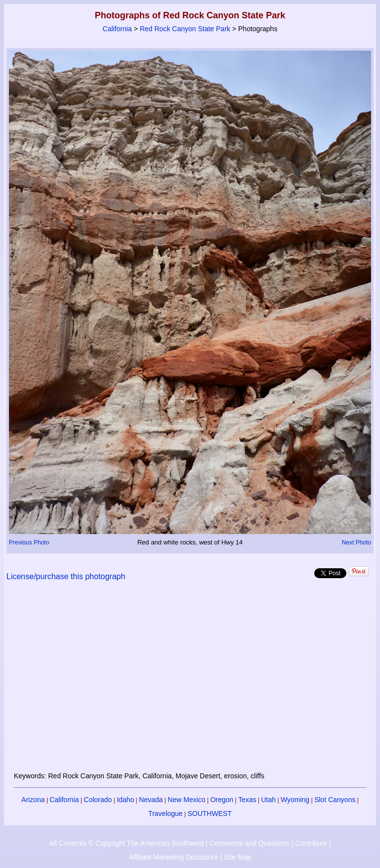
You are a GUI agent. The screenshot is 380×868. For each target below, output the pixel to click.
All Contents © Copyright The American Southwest (126, 843)
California (117, 29)
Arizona (33, 800)
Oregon (222, 800)
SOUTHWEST (210, 814)
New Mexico (187, 800)
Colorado (98, 800)
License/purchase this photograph (66, 576)
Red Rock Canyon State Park (185, 29)
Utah (269, 800)
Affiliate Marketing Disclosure (174, 857)
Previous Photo (29, 542)
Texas (247, 800)
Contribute (311, 843)
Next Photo (356, 542)
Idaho (125, 800)
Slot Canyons (335, 800)
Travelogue (166, 814)
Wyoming (295, 800)
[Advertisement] (190, 682)
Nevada (151, 800)
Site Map (237, 857)
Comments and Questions (249, 843)
